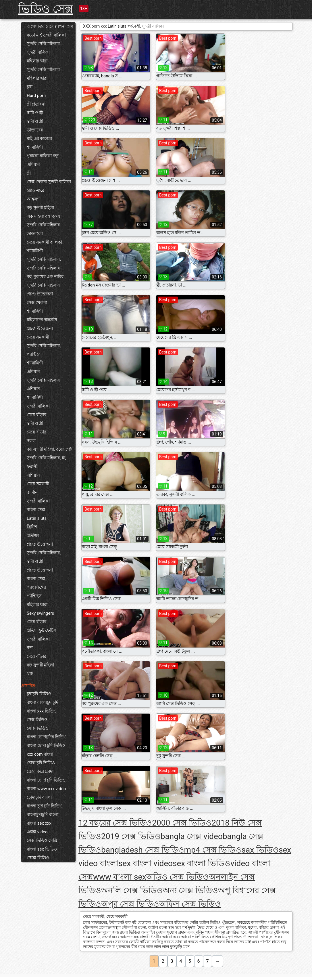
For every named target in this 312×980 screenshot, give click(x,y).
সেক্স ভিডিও (37, 720)
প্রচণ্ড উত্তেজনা (40, 294)
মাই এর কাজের (39, 139)
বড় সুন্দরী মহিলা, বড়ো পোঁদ (50, 449)
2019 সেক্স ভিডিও (131, 836)
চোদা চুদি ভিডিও (41, 763)
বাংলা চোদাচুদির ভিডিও (47, 737)
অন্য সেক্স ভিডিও (190, 890)
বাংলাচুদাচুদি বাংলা (43, 815)
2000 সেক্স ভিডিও (182, 823)
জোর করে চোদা (40, 771)
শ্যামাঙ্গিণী (35, 147)
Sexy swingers (40, 613)
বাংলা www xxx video (46, 789)
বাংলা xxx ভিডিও (42, 711)
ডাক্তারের (35, 130)
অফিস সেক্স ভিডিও (190, 904)
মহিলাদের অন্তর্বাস (42, 320)
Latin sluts (37, 518)
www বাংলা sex (120, 877)
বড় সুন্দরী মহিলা (40, 208)
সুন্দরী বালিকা (38, 52)
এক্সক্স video (37, 832)
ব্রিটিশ (32, 527)
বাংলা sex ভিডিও (42, 849)
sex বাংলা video (146, 863)
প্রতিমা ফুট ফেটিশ (41, 631)
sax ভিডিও (260, 850)
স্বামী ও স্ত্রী (35, 113)
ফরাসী (32, 467)
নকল (31, 441)
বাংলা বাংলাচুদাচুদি (43, 702)
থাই (30, 674)
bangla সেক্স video (192, 836)
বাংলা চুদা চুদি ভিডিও (45, 806)
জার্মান (32, 492)
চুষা (30, 87)
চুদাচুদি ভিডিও (39, 694)
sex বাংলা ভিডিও (202, 863)
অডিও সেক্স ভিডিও (178, 877)
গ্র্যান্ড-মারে (35, 190)
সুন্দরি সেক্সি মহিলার (43, 44)
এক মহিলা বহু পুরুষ (43, 216)
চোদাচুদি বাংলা (39, 797)
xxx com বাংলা (40, 754)
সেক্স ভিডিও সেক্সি (42, 840)
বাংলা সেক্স (36, 510)
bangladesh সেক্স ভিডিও (143, 850)
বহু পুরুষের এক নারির (45, 277)
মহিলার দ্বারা (37, 61)
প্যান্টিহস (34, 354)
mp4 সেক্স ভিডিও (213, 850)
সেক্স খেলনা (37, 303)
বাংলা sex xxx (39, 823)
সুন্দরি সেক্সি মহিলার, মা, (46, 458)
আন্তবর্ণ (33, 199)
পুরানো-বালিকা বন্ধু (43, 156)
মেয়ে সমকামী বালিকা (44, 242)
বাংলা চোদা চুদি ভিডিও (46, 746)
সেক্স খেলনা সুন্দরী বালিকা (49, 182)
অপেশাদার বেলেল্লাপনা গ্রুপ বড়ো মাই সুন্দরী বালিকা (50, 31)
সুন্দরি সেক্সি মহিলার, (44, 259)
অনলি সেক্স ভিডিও (132, 890)
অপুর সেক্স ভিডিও (130, 904)
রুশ (30, 648)
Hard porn (36, 95)
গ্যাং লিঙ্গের (36, 587)
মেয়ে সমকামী (38, 337)
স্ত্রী (29, 173)
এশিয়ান (33, 165)
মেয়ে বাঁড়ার (36, 415)
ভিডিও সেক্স (46, 9)
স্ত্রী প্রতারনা (36, 104)
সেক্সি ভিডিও (38, 728)
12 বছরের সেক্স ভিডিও (115, 823)
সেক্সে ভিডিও (38, 858)
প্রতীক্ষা (33, 536)
